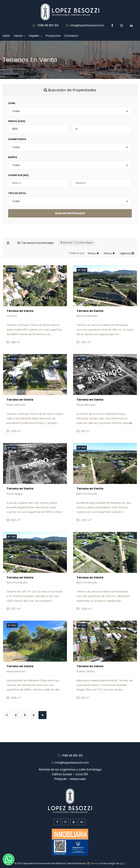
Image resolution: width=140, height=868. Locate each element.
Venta (18, 36)
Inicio (6, 36)
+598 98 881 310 (46, 25)
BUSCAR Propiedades (70, 213)
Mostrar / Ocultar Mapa (77, 243)
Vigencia (127, 253)
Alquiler (34, 36)
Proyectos (53, 36)
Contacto (71, 36)
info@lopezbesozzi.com (85, 25)
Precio (93, 253)
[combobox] (70, 111)
